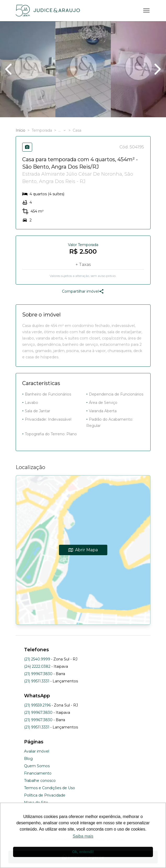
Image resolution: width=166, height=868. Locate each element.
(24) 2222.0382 (37, 666)
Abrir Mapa (83, 550)
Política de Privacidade (45, 795)
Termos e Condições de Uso (50, 788)
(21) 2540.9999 (37, 659)
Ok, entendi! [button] (83, 852)
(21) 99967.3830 (38, 674)
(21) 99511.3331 (37, 681)
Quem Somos (37, 766)
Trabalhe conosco (40, 781)
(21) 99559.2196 (37, 705)
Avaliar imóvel (37, 751)
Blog (28, 759)
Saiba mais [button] (83, 836)
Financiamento (38, 773)
